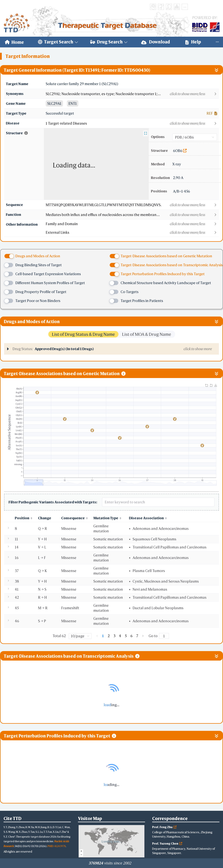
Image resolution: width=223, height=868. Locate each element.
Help (193, 42)
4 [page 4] (120, 636)
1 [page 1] (103, 636)
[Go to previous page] (97, 636)
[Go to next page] (143, 636)
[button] (132, 94)
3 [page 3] (114, 636)
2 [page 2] (109, 636)
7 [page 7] (137, 636)
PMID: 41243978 (57, 846)
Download (156, 42)
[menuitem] (14, 42)
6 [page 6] (131, 636)
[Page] (164, 636)
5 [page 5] (126, 636)
